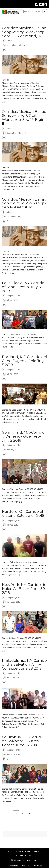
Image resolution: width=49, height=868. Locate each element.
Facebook (14, 866)
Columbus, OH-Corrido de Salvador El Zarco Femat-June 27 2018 (23, 741)
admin (9, 41)
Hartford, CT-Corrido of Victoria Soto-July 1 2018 (23, 513)
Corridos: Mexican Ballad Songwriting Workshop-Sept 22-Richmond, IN (24, 32)
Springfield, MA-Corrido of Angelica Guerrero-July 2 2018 (23, 436)
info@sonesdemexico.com (25, 860)
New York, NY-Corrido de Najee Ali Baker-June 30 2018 (24, 589)
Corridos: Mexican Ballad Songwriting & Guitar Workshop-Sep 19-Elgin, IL (24, 117)
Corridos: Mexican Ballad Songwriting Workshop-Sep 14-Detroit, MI (24, 203)
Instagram (26, 866)
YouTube (38, 866)
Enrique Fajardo (13, 296)
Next (31, 813)
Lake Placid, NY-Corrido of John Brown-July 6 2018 (23, 287)
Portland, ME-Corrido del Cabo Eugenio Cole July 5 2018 (24, 361)
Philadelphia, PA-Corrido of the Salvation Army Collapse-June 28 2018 (24, 664)
